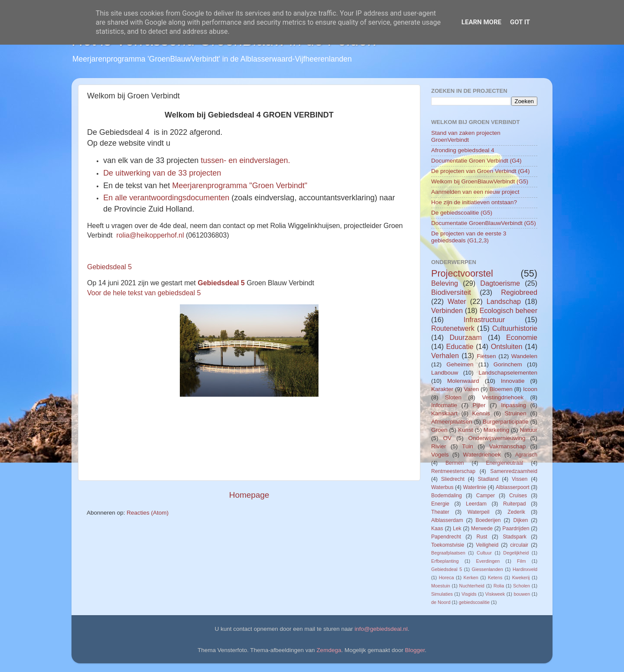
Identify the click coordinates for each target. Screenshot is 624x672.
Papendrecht (446, 537)
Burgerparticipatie (506, 422)
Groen (439, 430)
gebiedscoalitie (474, 602)
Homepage (249, 495)
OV (447, 438)
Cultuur (484, 553)
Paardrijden (516, 528)
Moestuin (441, 586)
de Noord (441, 602)
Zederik (516, 512)
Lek (457, 528)
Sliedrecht (453, 479)
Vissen (520, 479)
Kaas (437, 528)
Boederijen (488, 520)
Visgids (469, 594)
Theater (440, 512)
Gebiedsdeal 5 (109, 267)
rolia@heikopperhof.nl (150, 235)
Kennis (481, 413)
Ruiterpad (515, 504)
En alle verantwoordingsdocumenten (167, 198)
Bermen (455, 463)
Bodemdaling (447, 496)
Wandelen (524, 356)
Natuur (528, 430)
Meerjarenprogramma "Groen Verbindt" (240, 186)
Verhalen (445, 356)
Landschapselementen (508, 373)
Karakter (442, 389)
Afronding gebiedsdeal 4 (463, 150)
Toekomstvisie (448, 545)
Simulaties (442, 594)
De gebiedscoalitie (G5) (462, 213)
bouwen (522, 594)
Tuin (468, 446)
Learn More (481, 22)
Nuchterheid (472, 586)
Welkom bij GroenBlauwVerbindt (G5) (480, 181)
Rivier (439, 446)
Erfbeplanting (445, 561)
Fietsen (486, 356)
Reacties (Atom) (148, 513)
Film (521, 561)
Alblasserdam (447, 520)
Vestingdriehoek (503, 397)
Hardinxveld (525, 569)
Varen (471, 389)
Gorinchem (508, 364)
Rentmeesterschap (453, 471)
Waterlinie (474, 487)
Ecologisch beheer (508, 310)
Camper (486, 496)
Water (457, 301)
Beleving (445, 283)
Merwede (482, 528)
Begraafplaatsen (448, 553)
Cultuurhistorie (515, 328)
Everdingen (488, 561)
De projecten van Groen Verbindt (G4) (480, 171)
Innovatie (513, 381)
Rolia (499, 586)
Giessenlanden (487, 569)
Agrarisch (526, 455)
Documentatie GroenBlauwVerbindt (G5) (484, 223)
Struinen (516, 413)
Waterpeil (479, 512)
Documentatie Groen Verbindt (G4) (476, 161)
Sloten (453, 397)
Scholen (522, 586)
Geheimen (460, 364)
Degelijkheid (516, 553)
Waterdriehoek (482, 455)
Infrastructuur (484, 320)
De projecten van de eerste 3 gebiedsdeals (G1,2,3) (469, 237)
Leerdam (476, 504)
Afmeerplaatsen (452, 422)
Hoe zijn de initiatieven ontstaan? (474, 202)
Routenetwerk (453, 328)
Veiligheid (487, 545)
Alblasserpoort (513, 487)
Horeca (447, 577)
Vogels (440, 455)
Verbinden (447, 310)
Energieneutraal (504, 463)
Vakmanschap (508, 446)
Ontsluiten (507, 346)
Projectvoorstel (462, 273)
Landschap (504, 301)
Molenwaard (463, 381)
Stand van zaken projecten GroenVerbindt (466, 136)
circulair (519, 545)
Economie (522, 337)
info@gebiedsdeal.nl (381, 629)
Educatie (460, 346)
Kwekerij (521, 577)
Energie (440, 504)
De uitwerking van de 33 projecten (162, 173)
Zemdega (329, 650)
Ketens (495, 577)
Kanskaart (444, 413)
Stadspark (515, 537)
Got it (520, 22)
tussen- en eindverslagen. (246, 160)
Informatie (444, 405)
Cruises (518, 496)
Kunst (466, 430)
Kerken (471, 577)
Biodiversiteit (451, 292)
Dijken (520, 520)
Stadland (488, 479)
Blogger (415, 650)
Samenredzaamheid (514, 471)
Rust (482, 537)
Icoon (530, 389)
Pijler (479, 405)
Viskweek (495, 594)
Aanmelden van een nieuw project (475, 192)
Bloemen (501, 389)
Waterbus (442, 487)
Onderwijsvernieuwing (497, 438)
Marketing (496, 430)
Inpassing (513, 405)
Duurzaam (466, 337)
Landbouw (445, 373)
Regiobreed (519, 292)
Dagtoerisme (500, 283)
